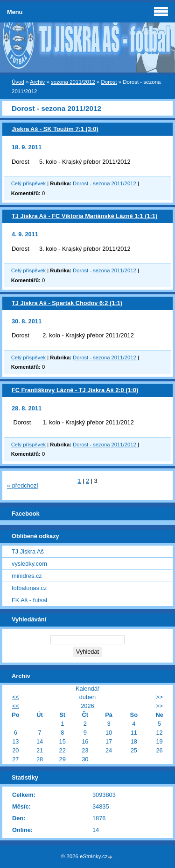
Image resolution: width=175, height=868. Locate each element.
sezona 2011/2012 (73, 82)
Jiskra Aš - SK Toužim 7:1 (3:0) (55, 129)
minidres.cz (27, 576)
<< (16, 697)
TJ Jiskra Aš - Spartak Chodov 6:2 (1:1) (67, 303)
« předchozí (23, 485)
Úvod (18, 82)
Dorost (109, 82)
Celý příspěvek (28, 183)
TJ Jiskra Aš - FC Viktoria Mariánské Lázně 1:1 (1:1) (84, 216)
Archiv (37, 82)
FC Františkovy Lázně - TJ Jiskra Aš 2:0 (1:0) (75, 390)
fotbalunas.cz (29, 588)
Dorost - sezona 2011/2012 (105, 183)
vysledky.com (29, 564)
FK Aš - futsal (29, 600)
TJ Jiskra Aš (28, 551)
